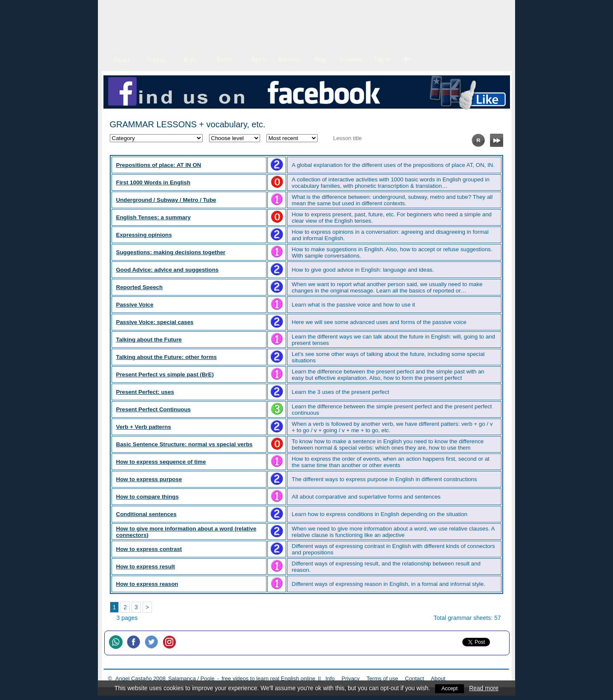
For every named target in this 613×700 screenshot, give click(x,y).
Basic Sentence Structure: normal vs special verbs (185, 444)
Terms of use (382, 678)
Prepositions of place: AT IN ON (159, 165)
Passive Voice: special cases (155, 322)
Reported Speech (140, 287)
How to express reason (147, 584)
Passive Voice (135, 305)
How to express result (146, 567)
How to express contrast (149, 549)
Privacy (351, 678)
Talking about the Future (149, 340)
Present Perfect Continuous (154, 409)
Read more (485, 688)
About (438, 678)
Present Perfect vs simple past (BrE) (165, 374)
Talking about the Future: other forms (167, 357)
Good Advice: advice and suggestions (168, 270)
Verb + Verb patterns (144, 427)
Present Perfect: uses (145, 392)
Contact (414, 678)
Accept (450, 688)
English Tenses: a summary (153, 217)
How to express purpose (149, 479)
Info (330, 678)
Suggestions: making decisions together (171, 252)
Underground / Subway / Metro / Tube (166, 200)
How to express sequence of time (161, 462)
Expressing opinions (144, 235)
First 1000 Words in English (153, 182)
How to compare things (148, 497)
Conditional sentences (146, 514)
